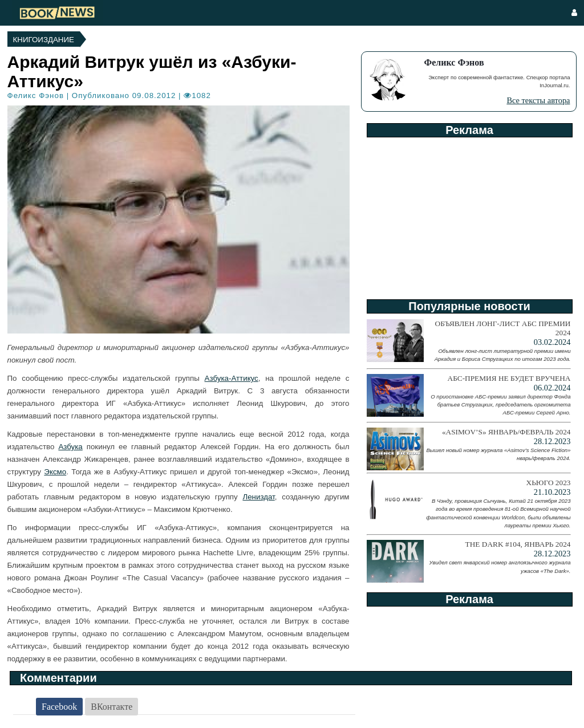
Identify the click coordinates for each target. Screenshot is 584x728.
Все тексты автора (538, 100)
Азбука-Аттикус (232, 378)
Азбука (70, 447)
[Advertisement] (469, 214)
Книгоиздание (44, 40)
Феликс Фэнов (36, 95)
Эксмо (55, 472)
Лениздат (258, 497)
